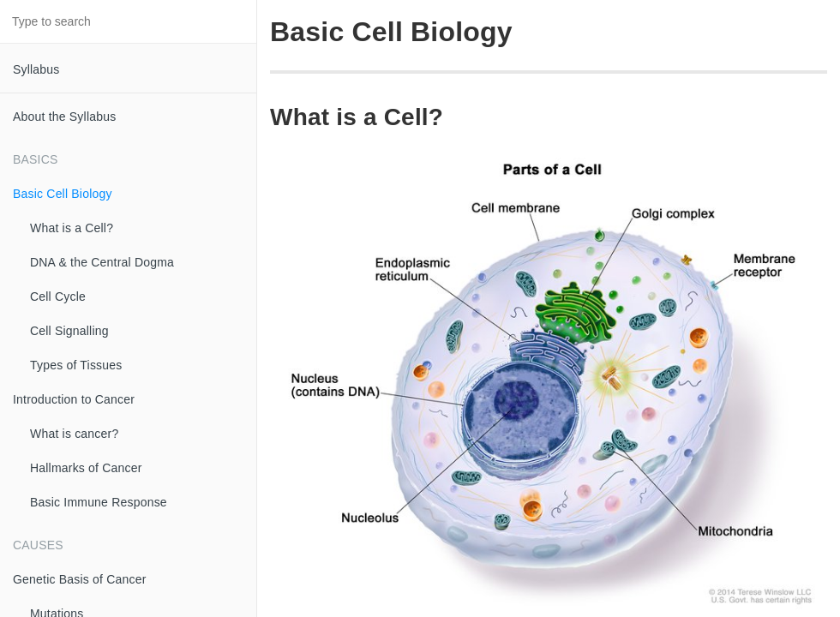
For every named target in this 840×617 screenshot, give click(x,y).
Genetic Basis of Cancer (80, 579)
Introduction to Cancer (74, 399)
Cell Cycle (58, 297)
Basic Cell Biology (63, 194)
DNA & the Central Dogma (102, 262)
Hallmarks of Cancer (86, 468)
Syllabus (36, 69)
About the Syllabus (64, 117)
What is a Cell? (72, 228)
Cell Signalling (69, 331)
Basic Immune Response (99, 502)
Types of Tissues (76, 365)
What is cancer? (74, 434)
